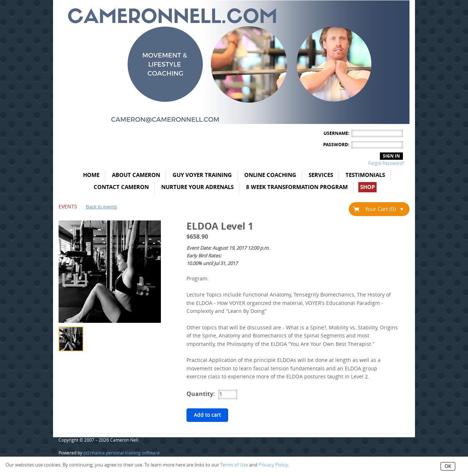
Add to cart (207, 415)
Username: (336, 133)
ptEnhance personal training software (122, 453)
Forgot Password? (386, 163)
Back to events (101, 207)
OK (448, 466)
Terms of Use (234, 465)
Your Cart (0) (384, 209)
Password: (336, 145)
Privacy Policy (273, 465)
